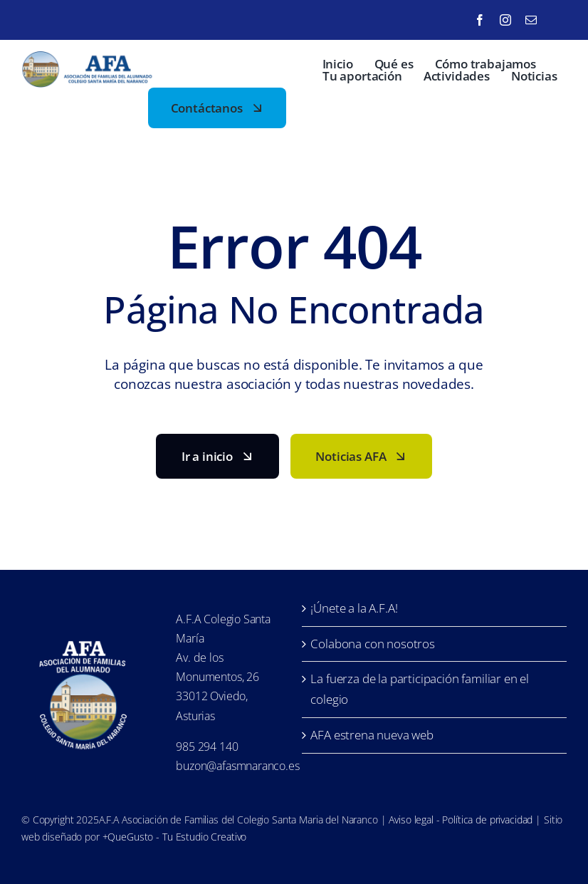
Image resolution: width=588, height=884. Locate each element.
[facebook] (480, 20)
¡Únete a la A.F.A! (354, 608)
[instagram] (505, 20)
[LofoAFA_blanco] (83, 636)
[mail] (531, 20)
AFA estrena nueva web (372, 735)
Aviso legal (411, 820)
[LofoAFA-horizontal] (89, 57)
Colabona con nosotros (372, 644)
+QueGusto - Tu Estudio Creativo (175, 837)
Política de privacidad (487, 820)
